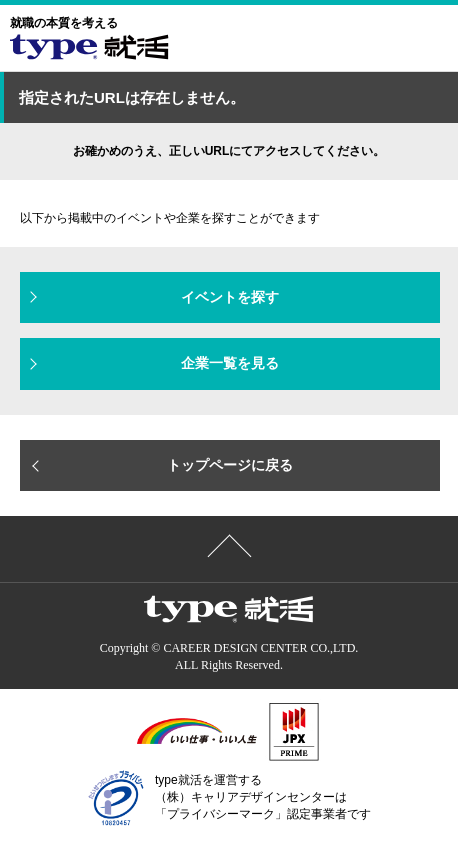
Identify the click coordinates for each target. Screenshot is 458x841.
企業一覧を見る (230, 363)
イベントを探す (230, 297)
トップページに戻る (230, 465)
